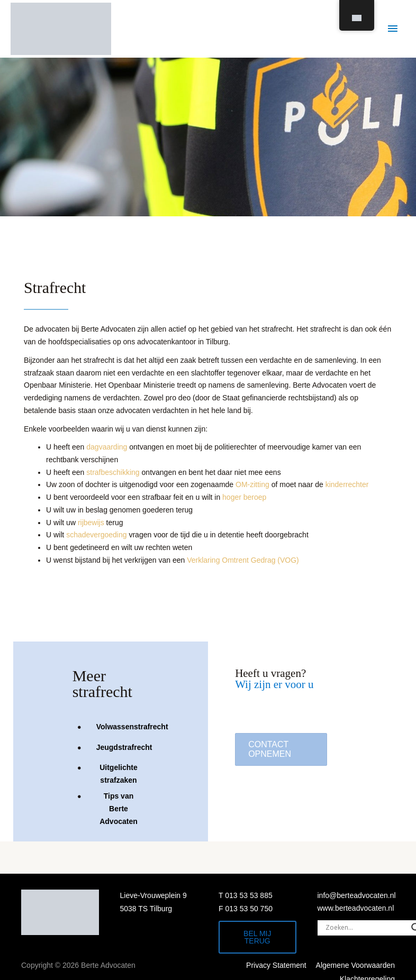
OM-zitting (252, 484)
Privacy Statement (276, 965)
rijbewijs (91, 523)
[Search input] (366, 928)
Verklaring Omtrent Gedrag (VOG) (243, 560)
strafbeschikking (113, 472)
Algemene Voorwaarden (355, 965)
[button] (281, 749)
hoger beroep (244, 497)
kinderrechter (347, 484)
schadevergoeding (96, 535)
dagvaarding (107, 447)
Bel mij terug (257, 937)
